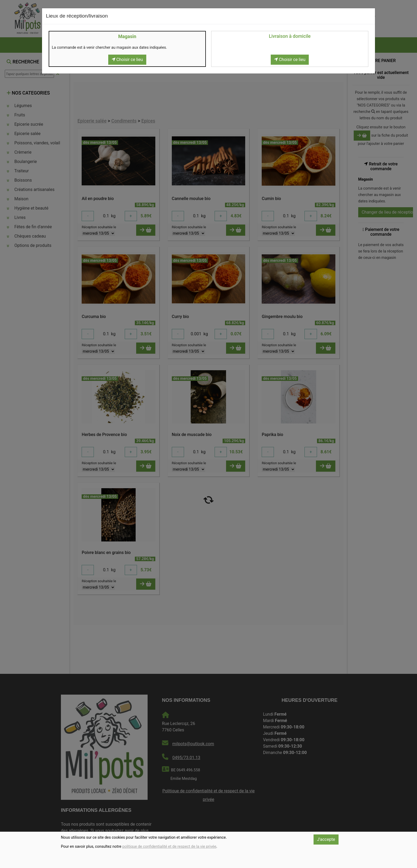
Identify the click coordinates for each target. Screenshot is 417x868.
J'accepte (326, 839)
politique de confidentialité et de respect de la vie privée (169, 847)
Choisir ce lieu (127, 60)
